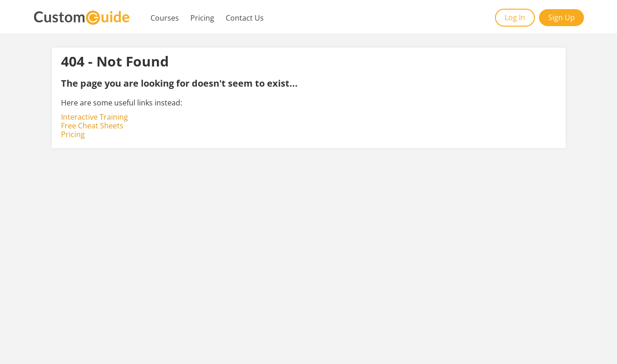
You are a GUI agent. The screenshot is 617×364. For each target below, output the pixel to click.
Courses (165, 18)
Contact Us (245, 18)
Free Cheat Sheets (92, 126)
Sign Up (561, 17)
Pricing (202, 18)
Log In (515, 17)
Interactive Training (94, 117)
